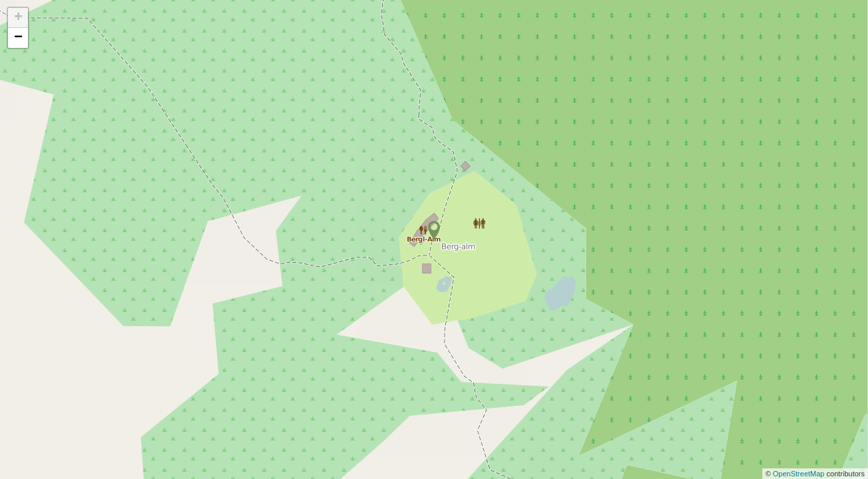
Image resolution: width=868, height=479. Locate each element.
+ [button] (18, 18)
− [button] (18, 38)
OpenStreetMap (800, 474)
